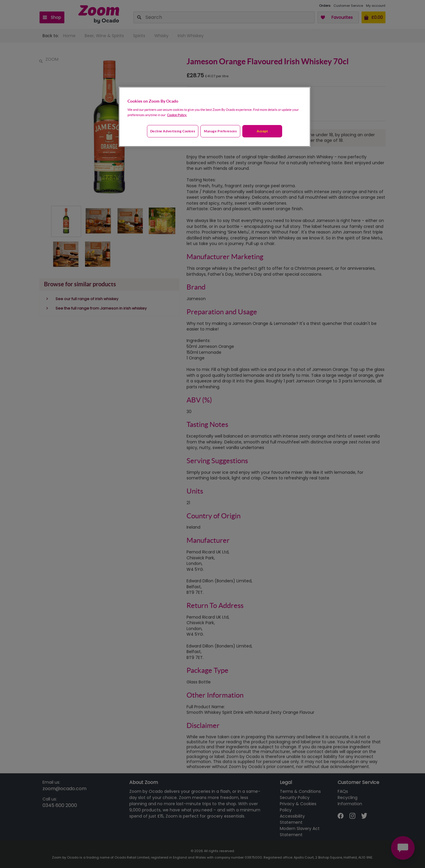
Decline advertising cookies (173, 131)
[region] (215, 117)
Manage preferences (220, 131)
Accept (262, 131)
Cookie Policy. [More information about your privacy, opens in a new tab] (177, 115)
